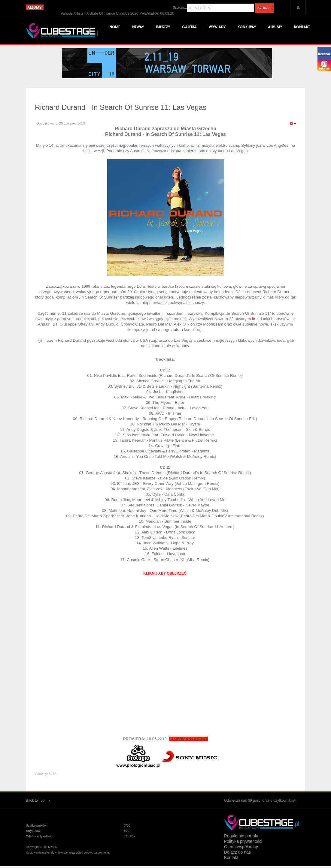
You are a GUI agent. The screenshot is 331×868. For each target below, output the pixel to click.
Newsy (138, 27)
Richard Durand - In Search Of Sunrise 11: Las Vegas (121, 109)
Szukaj (264, 8)
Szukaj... (180, 7)
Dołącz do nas (237, 854)
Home (115, 27)
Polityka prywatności (243, 843)
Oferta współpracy (241, 848)
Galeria (189, 27)
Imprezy (163, 27)
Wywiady (217, 27)
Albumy (275, 27)
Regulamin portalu (241, 838)
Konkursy (247, 27)
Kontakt (302, 27)
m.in (251, 321)
